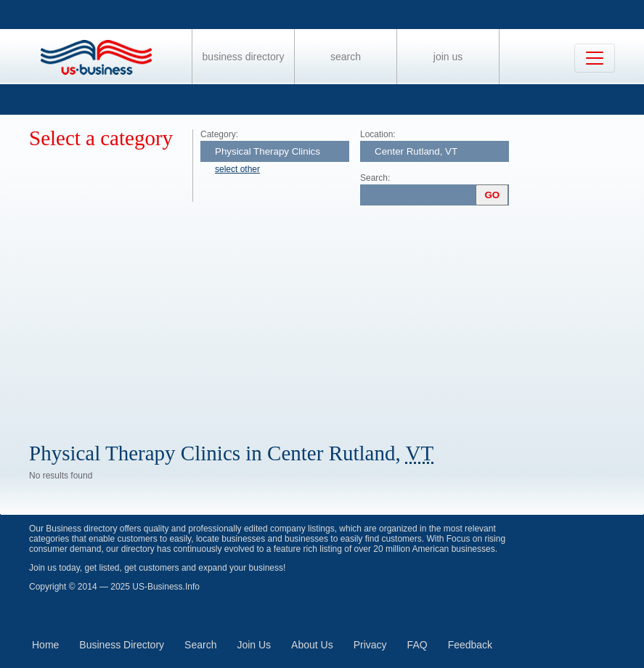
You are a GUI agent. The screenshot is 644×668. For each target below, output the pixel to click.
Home (45, 645)
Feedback (470, 645)
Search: (375, 178)
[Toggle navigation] (595, 58)
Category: (219, 134)
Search (346, 57)
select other (237, 169)
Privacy (370, 645)
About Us (312, 645)
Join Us (448, 57)
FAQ (417, 645)
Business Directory (244, 57)
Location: (378, 134)
